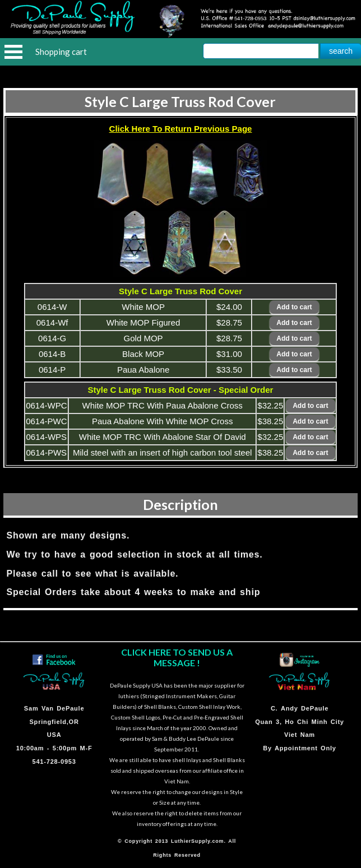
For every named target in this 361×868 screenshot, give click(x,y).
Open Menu (13, 52)
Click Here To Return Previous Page (181, 129)
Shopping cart (61, 52)
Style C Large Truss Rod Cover (180, 101)
